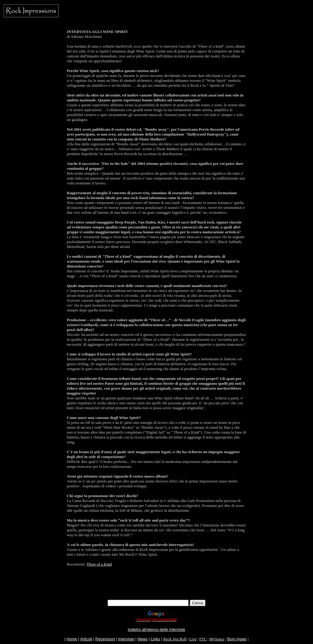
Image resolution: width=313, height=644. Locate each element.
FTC (203, 639)
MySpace (217, 639)
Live (193, 639)
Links (155, 639)
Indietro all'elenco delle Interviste (156, 629)
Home (72, 639)
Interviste (126, 639)
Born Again (237, 639)
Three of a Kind (99, 564)
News (143, 639)
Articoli (86, 639)
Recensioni (105, 639)
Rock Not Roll (175, 639)
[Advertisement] (156, 586)
